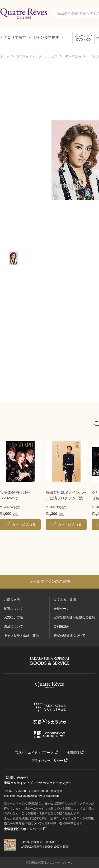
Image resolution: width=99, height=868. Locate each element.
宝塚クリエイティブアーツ (34, 753)
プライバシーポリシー (47, 761)
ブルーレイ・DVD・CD (83, 38)
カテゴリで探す (13, 37)
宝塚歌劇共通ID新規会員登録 (74, 617)
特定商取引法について (69, 635)
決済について (13, 626)
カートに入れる (24, 524)
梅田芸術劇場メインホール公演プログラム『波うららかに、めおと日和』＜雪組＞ (66, 496)
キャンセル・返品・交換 (21, 635)
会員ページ (62, 609)
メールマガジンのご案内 (50, 581)
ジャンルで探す (46, 37)
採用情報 (73, 753)
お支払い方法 (13, 617)
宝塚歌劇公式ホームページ (23, 829)
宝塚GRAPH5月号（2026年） (15, 495)
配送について (13, 609)
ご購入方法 (12, 600)
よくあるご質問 (65, 600)
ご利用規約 (62, 626)
